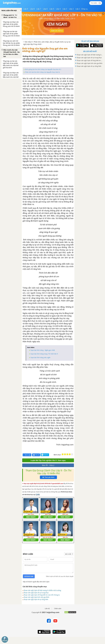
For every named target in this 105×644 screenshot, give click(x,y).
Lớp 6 (45, 9)
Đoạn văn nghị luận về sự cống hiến (36, 599)
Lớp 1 (78, 9)
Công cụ (84, 9)
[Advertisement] (90, 82)
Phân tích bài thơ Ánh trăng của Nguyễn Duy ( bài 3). (43, 72)
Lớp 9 (26, 9)
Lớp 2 (71, 9)
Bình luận (27, 455)
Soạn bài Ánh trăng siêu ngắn (40, 357)
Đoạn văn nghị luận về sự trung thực (36, 593)
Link (38, 494)
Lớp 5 (52, 9)
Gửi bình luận (29, 576)
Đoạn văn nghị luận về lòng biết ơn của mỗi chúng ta (42, 595)
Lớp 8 (32, 9)
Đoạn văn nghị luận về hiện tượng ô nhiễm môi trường (42, 590)
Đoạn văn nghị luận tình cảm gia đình (37, 597)
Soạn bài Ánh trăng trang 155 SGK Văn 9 (44, 354)
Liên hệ (47, 609)
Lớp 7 (39, 9)
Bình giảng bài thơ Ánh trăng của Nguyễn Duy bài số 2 (43, 69)
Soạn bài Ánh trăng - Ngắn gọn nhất (43, 350)
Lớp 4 (58, 9)
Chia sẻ (36, 455)
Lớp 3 (65, 9)
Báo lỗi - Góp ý (48, 465)
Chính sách (58, 609)
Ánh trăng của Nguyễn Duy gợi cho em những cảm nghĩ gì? (45, 50)
